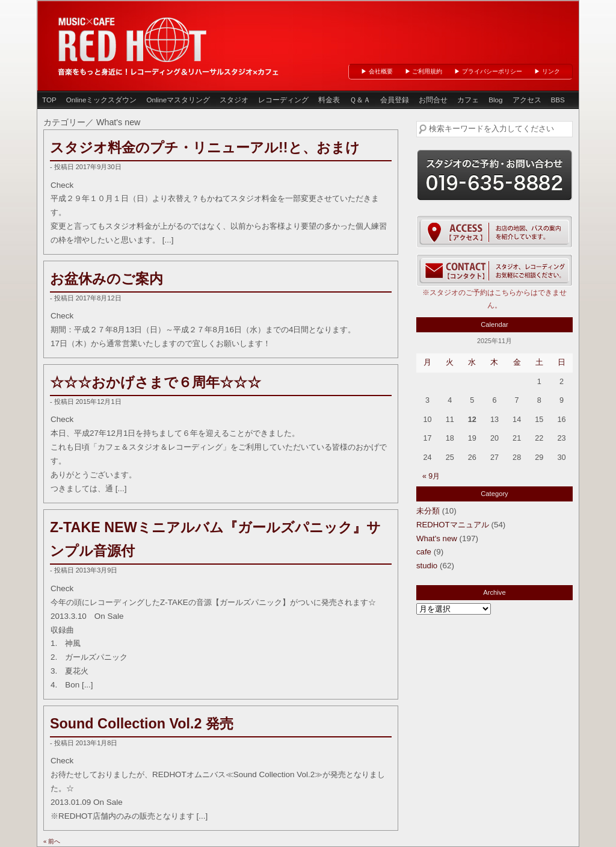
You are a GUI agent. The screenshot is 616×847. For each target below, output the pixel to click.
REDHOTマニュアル (453, 525)
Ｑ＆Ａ (360, 100)
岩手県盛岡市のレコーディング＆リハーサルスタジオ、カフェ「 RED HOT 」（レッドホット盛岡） (134, 38)
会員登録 (395, 100)
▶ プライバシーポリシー (488, 71)
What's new (437, 538)
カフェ (468, 100)
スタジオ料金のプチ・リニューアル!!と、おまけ (205, 147)
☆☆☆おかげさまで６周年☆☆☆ (156, 382)
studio (427, 566)
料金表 (329, 100)
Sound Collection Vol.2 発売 (142, 724)
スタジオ (234, 100)
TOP (49, 100)
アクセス (527, 100)
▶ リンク (547, 71)
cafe (424, 552)
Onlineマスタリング (178, 100)
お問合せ (433, 100)
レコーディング (283, 100)
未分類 (428, 511)
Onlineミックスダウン (102, 100)
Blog (495, 100)
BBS (558, 100)
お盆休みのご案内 (106, 279)
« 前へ (52, 841)
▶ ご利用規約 (424, 71)
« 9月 (431, 476)
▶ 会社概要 (377, 71)
